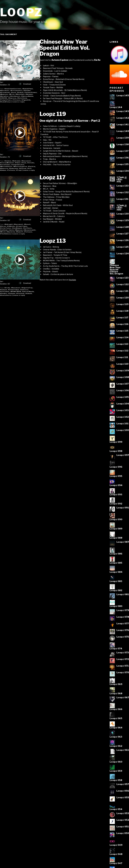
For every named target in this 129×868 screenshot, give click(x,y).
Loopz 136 (123, 158)
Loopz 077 (123, 623)
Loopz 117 (53, 177)
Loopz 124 (123, 253)
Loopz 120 (123, 298)
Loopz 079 (123, 610)
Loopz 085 (116, 563)
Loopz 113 (53, 241)
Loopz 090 (116, 519)
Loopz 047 (116, 863)
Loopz (21, 12)
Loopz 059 (116, 771)
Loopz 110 (123, 364)
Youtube (72, 280)
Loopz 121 (122, 291)
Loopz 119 (53, 114)
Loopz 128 (123, 227)
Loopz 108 (123, 377)
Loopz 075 (123, 637)
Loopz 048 (116, 854)
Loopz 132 (123, 192)
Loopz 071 (123, 666)
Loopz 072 (123, 659)
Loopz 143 (123, 111)
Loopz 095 (116, 476)
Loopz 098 (116, 451)
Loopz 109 (123, 370)
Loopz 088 (116, 538)
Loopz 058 (116, 780)
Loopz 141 (123, 124)
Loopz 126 (123, 240)
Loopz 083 (116, 581)
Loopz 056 (123, 791)
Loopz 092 (116, 504)
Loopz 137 (123, 151)
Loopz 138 (123, 144)
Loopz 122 (123, 284)
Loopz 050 (123, 833)
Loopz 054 (116, 809)
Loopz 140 (123, 131)
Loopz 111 (122, 357)
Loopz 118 (123, 311)
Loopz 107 (123, 384)
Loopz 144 (116, 107)
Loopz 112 (122, 351)
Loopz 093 (116, 494)
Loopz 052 (123, 820)
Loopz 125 (123, 247)
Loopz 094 (116, 485)
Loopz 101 (123, 423)
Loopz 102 (123, 417)
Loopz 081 (123, 594)
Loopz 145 (123, 95)
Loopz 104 (123, 404)
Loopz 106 (123, 390)
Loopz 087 (123, 542)
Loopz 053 (123, 813)
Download (25, 84)
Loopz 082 (116, 590)
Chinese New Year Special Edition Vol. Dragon (65, 48)
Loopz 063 (116, 737)
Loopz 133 (123, 186)
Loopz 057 (123, 784)
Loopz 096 (116, 467)
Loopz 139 (123, 138)
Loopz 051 (123, 827)
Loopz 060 (116, 762)
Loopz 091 (123, 508)
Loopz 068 (116, 693)
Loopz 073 (123, 652)
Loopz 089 (116, 529)
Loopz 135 (123, 164)
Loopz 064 (116, 728)
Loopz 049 (116, 845)
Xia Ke (97, 60)
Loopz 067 (123, 697)
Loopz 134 (123, 171)
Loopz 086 (116, 554)
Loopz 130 (123, 214)
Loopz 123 (123, 278)
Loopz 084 (116, 572)
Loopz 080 (116, 606)
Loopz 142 (123, 118)
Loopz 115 (122, 331)
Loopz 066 (116, 709)
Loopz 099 (116, 442)
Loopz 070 (123, 672)
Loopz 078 (123, 617)
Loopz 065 (116, 718)
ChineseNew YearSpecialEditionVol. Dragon (116, 269)
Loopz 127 (123, 234)
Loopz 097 (123, 455)
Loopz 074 (116, 648)
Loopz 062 (116, 746)
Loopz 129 (123, 220)
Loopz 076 (123, 630)
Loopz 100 (123, 430)
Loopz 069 (116, 684)
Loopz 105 (123, 397)
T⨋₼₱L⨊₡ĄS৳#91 (122, 180)
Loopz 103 (123, 410)
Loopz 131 (122, 199)
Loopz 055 (123, 797)
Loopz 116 (123, 324)
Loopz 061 (123, 750)
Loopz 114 (123, 337)
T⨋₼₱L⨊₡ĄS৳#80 (122, 208)
